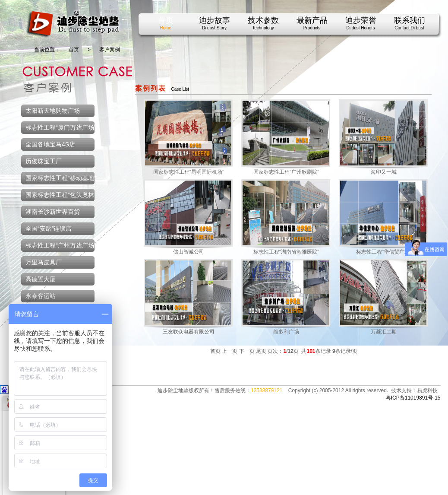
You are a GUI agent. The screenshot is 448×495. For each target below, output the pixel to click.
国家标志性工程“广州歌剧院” (286, 172)
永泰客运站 (41, 298)
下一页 (247, 351)
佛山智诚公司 (189, 252)
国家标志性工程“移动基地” (61, 180)
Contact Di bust (409, 28)
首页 (74, 50)
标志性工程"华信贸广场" (384, 252)
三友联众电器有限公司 (189, 332)
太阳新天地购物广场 (53, 112)
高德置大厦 (41, 281)
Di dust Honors (360, 28)
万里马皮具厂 (44, 264)
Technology (263, 28)
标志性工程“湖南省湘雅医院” (286, 252)
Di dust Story (214, 28)
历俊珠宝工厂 (44, 163)
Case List (180, 89)
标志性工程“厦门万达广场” (61, 129)
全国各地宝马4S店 (50, 146)
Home (166, 28)
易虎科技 (427, 390)
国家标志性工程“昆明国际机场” (189, 172)
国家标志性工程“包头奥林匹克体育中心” (58, 198)
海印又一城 (384, 172)
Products (312, 28)
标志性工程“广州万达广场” (61, 247)
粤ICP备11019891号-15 (413, 398)
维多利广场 (286, 332)
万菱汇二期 (384, 332)
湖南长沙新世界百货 (53, 213)
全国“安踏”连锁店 (49, 230)
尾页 (261, 351)
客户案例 (110, 50)
